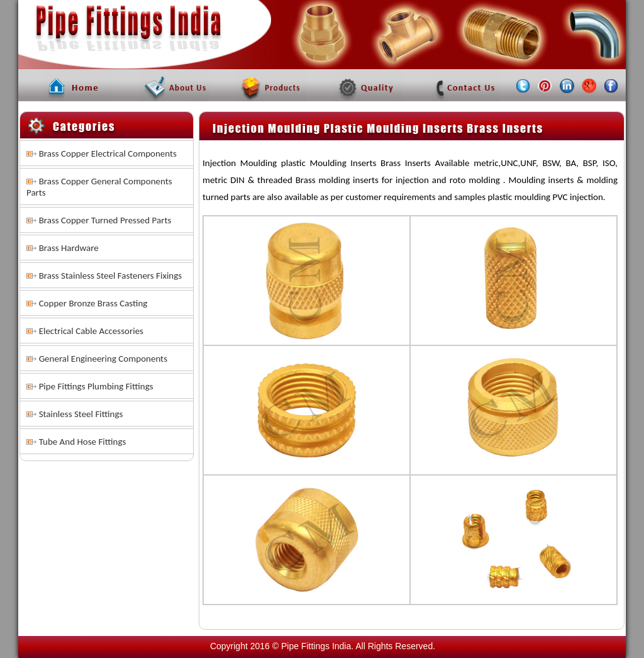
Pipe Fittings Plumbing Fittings (96, 386)
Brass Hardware (69, 248)
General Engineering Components (103, 359)
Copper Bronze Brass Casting (93, 303)
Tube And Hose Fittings (83, 442)
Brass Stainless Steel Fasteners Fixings (111, 276)
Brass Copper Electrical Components (108, 153)
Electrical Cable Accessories (91, 331)
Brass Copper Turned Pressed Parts (105, 220)
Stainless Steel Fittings (81, 414)
